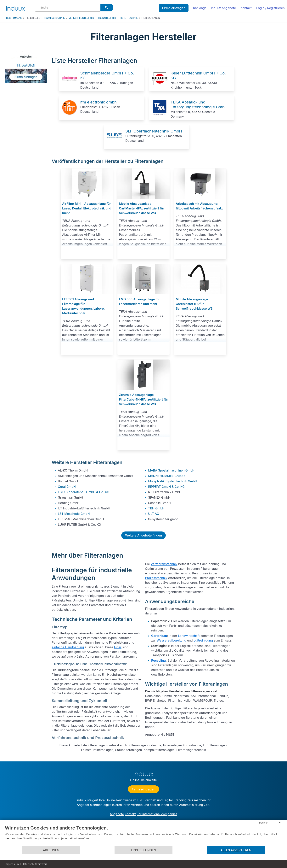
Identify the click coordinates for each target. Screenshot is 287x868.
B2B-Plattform (14, 18)
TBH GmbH (156, 508)
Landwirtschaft (189, 636)
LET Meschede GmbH (74, 514)
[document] (143, 836)
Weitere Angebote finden (143, 535)
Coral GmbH (67, 487)
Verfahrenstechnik (164, 564)
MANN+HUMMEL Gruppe (167, 476)
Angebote (117, 814)
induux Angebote (224, 8)
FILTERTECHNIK (129, 18)
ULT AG (154, 514)
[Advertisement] (261, 109)
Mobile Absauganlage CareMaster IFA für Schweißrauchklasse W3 (194, 304)
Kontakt (246, 8)
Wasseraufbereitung (172, 640)
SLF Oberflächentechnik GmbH (154, 131)
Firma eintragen (174, 8)
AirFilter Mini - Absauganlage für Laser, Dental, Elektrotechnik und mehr (87, 208)
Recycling (158, 660)
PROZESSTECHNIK (54, 18)
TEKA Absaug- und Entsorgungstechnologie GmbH (199, 105)
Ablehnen (51, 850)
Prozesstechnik (156, 578)
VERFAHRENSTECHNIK (81, 18)
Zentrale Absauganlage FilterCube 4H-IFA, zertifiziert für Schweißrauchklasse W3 (143, 399)
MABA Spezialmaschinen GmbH (171, 470)
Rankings (200, 8)
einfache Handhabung (68, 647)
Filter (118, 647)
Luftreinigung (203, 640)
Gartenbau (159, 636)
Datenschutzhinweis (34, 864)
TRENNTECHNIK (107, 18)
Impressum (12, 864)
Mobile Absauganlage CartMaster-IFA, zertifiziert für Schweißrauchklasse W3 (142, 208)
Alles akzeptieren (236, 850)
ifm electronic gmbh (98, 102)
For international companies (157, 814)
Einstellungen (143, 850)
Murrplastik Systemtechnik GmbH (173, 481)
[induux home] (15, 7)
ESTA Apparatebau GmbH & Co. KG (84, 492)
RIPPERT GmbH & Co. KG (166, 487)
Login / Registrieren (270, 8)
